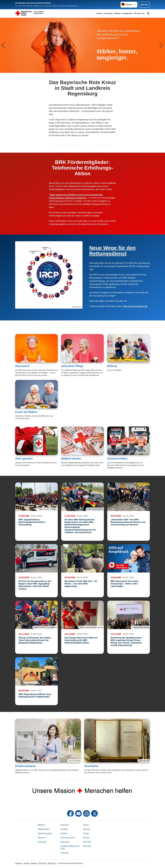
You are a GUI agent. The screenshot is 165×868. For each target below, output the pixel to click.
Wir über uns (139, 13)
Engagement (127, 13)
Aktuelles (64, 833)
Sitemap (86, 838)
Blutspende (42, 842)
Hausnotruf (22, 366)
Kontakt (86, 833)
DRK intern (87, 846)
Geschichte (91, 766)
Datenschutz (65, 842)
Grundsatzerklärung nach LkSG (70, 847)
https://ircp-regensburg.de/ (135, 306)
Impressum (65, 853)
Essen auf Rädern (26, 412)
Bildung (118, 13)
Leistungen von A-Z (68, 838)
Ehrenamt (41, 838)
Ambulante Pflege (72, 366)
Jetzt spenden (24, 459)
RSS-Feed (87, 842)
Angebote (64, 829)
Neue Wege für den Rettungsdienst (112, 251)
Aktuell (99, 13)
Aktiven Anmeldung (45, 833)
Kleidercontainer (26, 766)
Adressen (87, 829)
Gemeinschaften (117, 459)
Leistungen (108, 13)
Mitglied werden (71, 459)
